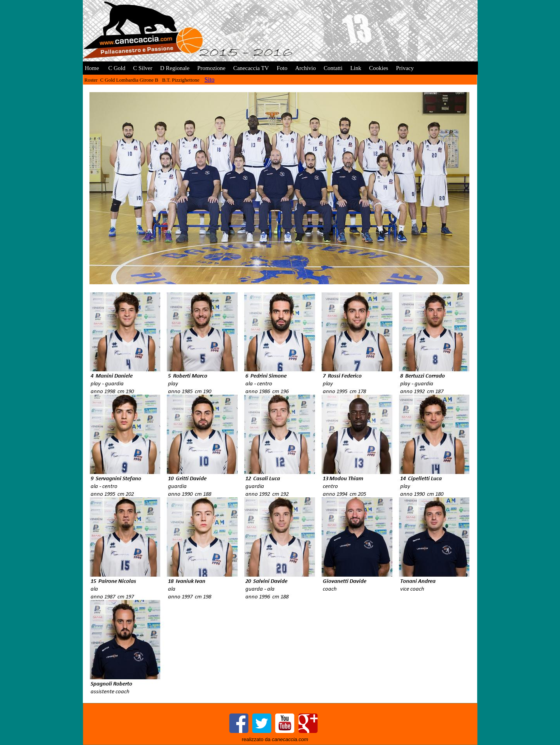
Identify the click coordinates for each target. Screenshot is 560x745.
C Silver (143, 68)
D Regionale (175, 68)
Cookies (379, 68)
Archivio (305, 68)
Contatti (333, 68)
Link (356, 68)
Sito (210, 80)
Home (92, 68)
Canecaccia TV (251, 68)
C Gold (116, 68)
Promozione (211, 68)
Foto (282, 68)
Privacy (405, 68)
